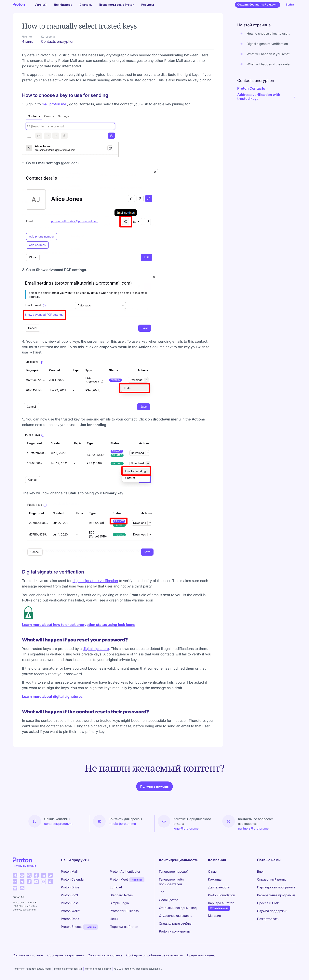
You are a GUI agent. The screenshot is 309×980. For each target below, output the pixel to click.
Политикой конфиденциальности (32, 969)
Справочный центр (272, 879)
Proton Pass (70, 903)
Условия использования (68, 969)
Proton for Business (124, 911)
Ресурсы (148, 5)
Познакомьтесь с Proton (117, 5)
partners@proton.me (253, 828)
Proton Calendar (73, 879)
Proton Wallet (71, 911)
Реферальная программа (276, 895)
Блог (261, 871)
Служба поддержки (272, 911)
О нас (212, 871)
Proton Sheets (71, 927)
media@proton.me (122, 824)
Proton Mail (69, 871)
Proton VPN (69, 895)
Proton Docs (70, 919)
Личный (41, 5)
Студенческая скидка (176, 916)
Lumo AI (116, 887)
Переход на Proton (124, 927)
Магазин (214, 916)
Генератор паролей (174, 871)
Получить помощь (154, 786)
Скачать (86, 5)
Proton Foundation (221, 895)
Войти (290, 5)
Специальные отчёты (175, 923)
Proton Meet (119, 879)
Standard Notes (121, 895)
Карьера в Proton (221, 903)
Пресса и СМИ (268, 903)
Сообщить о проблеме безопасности (155, 955)
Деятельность (219, 887)
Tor (161, 892)
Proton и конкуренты (175, 931)
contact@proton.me (59, 824)
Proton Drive (70, 887)
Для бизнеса (63, 5)
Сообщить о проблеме (105, 955)
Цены (114, 919)
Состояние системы (28, 955)
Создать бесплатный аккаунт (258, 5)
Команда (215, 879)
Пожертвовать (268, 919)
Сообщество (169, 900)
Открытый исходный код (178, 908)
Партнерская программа (276, 887)
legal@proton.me (186, 828)
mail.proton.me (54, 104)
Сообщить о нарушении (66, 955)
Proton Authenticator (125, 871)
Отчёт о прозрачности (98, 969)
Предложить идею (201, 955)
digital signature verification (95, 581)
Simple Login (119, 903)
